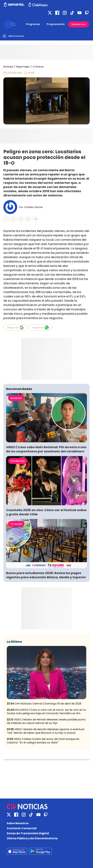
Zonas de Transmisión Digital (28, 833)
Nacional (16, 398)
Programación (56, 24)
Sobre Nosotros (18, 823)
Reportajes (23, 67)
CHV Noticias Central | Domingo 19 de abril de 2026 (44, 704)
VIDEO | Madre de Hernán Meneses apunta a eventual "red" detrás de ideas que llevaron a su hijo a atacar (45, 731)
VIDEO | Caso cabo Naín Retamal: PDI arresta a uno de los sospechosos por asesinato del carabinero (46, 449)
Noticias (8, 67)
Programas (33, 24)
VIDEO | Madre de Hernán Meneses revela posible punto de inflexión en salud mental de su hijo (46, 721)
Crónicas (38, 67)
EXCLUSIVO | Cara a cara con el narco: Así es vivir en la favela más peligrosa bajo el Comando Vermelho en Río (46, 712)
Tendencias (18, 461)
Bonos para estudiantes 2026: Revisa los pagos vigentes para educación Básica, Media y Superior (46, 575)
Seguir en (15, 327)
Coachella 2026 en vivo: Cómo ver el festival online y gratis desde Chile (46, 512)
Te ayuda (16, 524)
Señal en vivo (79, 24)
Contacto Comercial (22, 828)
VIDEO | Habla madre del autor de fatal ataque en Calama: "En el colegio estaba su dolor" (43, 741)
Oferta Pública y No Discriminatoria (32, 838)
